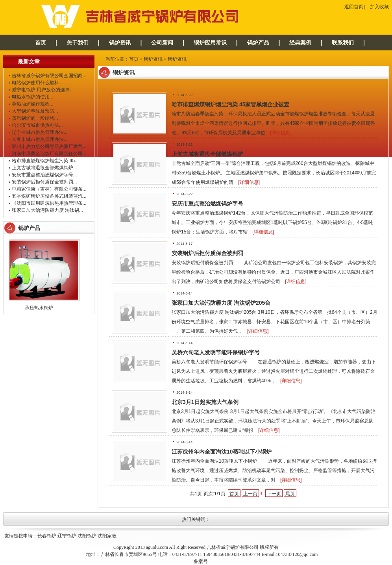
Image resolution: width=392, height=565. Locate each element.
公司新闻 (162, 43)
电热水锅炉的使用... (33, 97)
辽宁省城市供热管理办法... (40, 132)
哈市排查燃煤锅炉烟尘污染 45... (45, 161)
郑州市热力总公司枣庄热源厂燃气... (49, 146)
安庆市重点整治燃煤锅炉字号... (44, 175)
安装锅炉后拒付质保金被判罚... (44, 182)
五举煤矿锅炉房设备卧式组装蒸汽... (49, 196)
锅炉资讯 (120, 43)
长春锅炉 (47, 536)
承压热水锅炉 (41, 308)
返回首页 (354, 7)
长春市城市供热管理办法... (40, 139)
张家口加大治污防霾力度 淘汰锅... (47, 210)
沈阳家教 (107, 536)
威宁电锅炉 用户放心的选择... (43, 90)
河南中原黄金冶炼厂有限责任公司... (49, 154)
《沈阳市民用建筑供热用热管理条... (49, 203)
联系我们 (343, 43)
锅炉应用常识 (210, 43)
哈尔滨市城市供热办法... (37, 125)
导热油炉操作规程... (33, 104)
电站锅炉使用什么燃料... (37, 83)
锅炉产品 (258, 43)
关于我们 (78, 43)
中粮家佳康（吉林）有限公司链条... (49, 189)
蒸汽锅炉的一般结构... (35, 118)
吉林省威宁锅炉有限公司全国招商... (49, 76)
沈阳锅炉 (87, 536)
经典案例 (300, 43)
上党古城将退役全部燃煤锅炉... (44, 168)
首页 (41, 43)
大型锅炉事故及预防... (35, 111)
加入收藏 (379, 7)
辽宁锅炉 (67, 536)
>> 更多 (80, 228)
